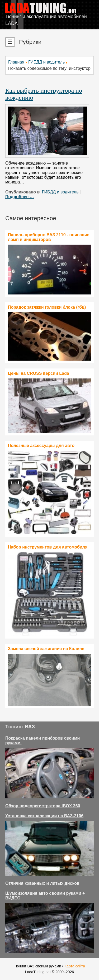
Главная (16, 62)
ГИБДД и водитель (47, 62)
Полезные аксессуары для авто (41, 446)
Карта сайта (75, 966)
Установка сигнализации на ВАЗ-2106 (44, 816)
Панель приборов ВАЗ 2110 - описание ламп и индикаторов (49, 237)
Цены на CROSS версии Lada (39, 373)
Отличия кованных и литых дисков (42, 883)
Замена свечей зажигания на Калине (46, 649)
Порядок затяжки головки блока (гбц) (47, 307)
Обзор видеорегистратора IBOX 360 (43, 806)
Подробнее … (20, 197)
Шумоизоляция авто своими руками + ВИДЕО (45, 896)
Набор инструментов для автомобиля (48, 547)
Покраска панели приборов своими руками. (43, 741)
